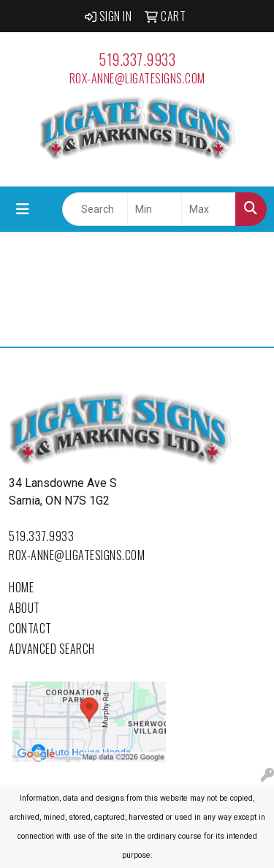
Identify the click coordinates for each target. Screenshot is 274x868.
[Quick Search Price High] (209, 209)
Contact (30, 628)
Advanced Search (52, 649)
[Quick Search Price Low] (155, 209)
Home (21, 587)
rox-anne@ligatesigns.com (137, 78)
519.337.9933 (137, 59)
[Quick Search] (95, 209)
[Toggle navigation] (23, 209)
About (24, 608)
